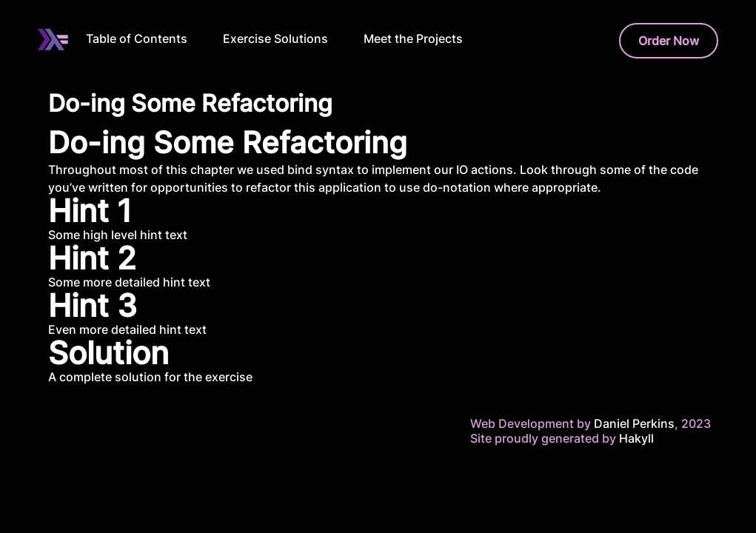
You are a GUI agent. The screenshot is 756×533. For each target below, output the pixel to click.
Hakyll (636, 438)
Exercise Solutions (275, 38)
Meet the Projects (413, 38)
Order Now (669, 41)
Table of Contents (137, 38)
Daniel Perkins (633, 423)
